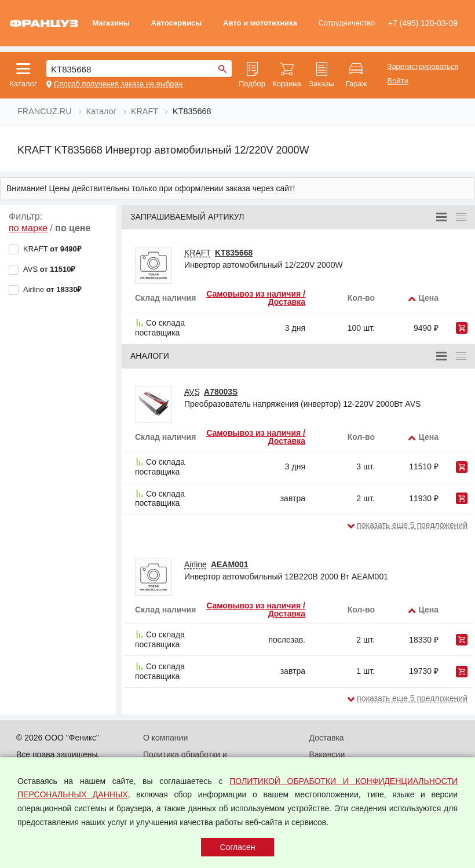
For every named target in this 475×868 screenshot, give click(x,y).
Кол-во (361, 298)
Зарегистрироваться (423, 67)
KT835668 (234, 253)
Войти (398, 81)
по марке (28, 228)
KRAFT (198, 253)
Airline (196, 564)
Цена (429, 298)
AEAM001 (230, 564)
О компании (165, 738)
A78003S (221, 392)
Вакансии (327, 754)
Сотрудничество (346, 23)
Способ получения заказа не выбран (118, 84)
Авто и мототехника (260, 23)
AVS (192, 392)
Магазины (111, 23)
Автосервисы (177, 23)
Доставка (327, 738)
